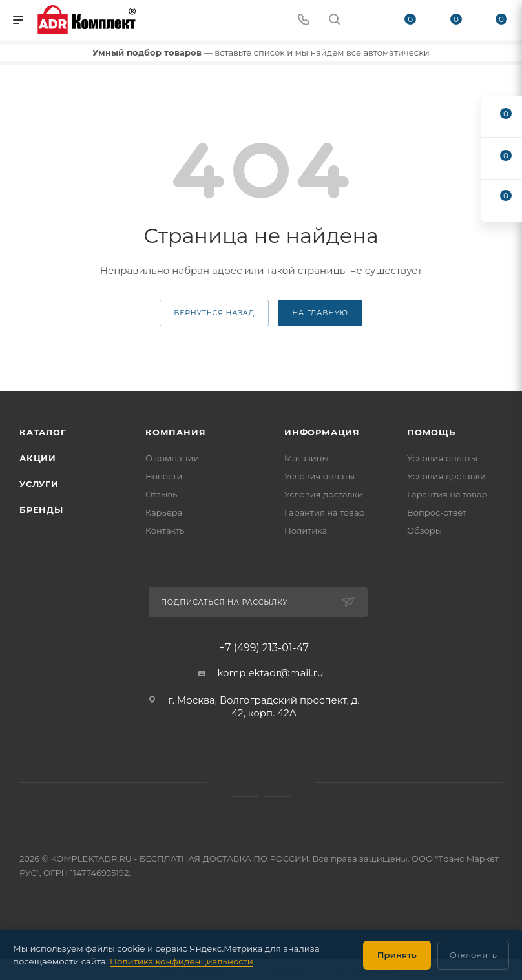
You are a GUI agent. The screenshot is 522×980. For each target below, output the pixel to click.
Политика (306, 530)
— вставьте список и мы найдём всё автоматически (261, 52)
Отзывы (162, 494)
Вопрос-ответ (437, 512)
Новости (164, 476)
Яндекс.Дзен (277, 783)
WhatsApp (245, 783)
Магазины (307, 458)
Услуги (39, 484)
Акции (38, 458)
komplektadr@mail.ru (270, 673)
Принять (397, 955)
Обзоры (424, 530)
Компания (175, 432)
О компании (172, 458)
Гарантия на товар (325, 512)
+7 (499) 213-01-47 (264, 648)
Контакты (166, 530)
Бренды (41, 510)
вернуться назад (214, 313)
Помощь (431, 432)
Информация (322, 432)
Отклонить (473, 955)
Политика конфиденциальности (182, 961)
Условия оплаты (319, 476)
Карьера (164, 512)
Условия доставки (324, 494)
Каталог (43, 432)
